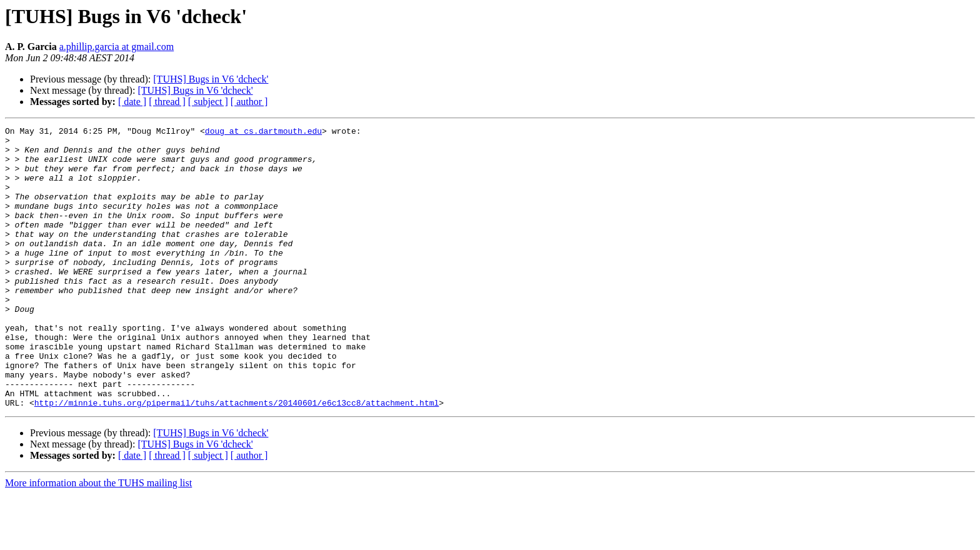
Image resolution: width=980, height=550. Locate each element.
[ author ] (249, 102)
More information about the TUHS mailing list (98, 539)
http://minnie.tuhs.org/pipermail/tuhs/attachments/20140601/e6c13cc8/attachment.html (237, 459)
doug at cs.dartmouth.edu (263, 132)
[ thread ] (167, 102)
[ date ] (132, 102)
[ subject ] (208, 102)
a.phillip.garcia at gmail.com (117, 47)
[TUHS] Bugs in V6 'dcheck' (211, 79)
